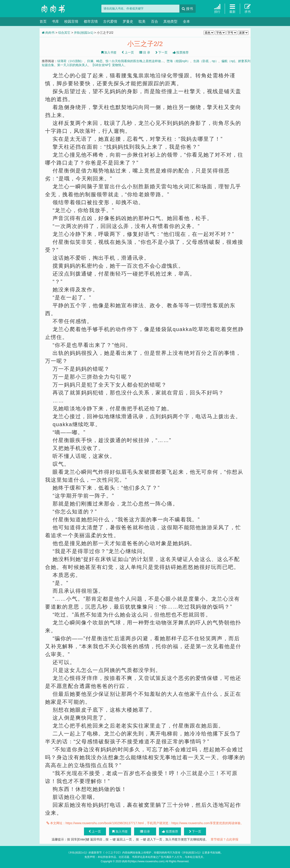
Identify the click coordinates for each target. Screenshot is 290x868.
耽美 (142, 21)
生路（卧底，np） (206, 61)
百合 (155, 21)
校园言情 (71, 21)
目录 (145, 831)
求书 (248, 8)
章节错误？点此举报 (224, 839)
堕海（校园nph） (178, 61)
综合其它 (64, 33)
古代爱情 (110, 21)
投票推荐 (181, 52)
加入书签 (109, 52)
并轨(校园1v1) (84, 33)
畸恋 (99, 61)
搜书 (187, 9)
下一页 (161, 52)
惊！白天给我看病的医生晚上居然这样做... (135, 61)
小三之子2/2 (112, 853)
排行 (217, 8)
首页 (43, 21)
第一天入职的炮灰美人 (73, 65)
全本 (186, 21)
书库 (55, 21)
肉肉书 (62, 9)
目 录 (145, 52)
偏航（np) (228, 61)
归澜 (90, 61)
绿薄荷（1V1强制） (71, 61)
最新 (232, 8)
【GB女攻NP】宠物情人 (108, 65)
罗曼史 (128, 21)
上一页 (128, 52)
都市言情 (91, 21)
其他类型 (170, 21)
